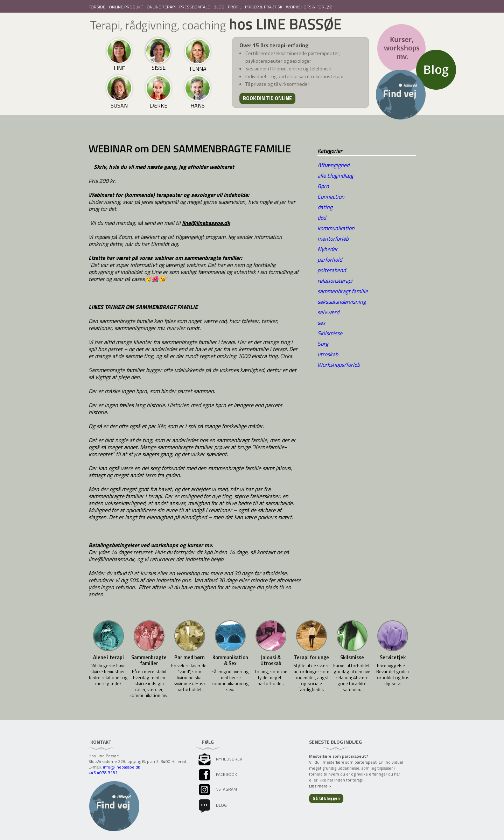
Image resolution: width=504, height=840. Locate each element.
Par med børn (190, 658)
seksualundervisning (342, 302)
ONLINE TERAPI (161, 7)
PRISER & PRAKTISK (264, 7)
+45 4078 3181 (103, 773)
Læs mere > (320, 786)
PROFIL (235, 7)
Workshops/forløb (339, 365)
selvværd (328, 312)
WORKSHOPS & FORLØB (309, 7)
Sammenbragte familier (149, 661)
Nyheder (328, 249)
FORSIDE (97, 7)
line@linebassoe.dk (206, 223)
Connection (331, 197)
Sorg (323, 344)
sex (321, 323)
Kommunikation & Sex (230, 661)
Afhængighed (333, 165)
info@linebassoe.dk (121, 767)
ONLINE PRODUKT (126, 7)
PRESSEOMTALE (195, 7)
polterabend (332, 270)
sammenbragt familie (343, 291)
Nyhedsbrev (220, 759)
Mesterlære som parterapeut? (339, 756)
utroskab (328, 354)
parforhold (330, 260)
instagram (217, 789)
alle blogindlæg (335, 175)
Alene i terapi (108, 658)
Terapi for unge (311, 658)
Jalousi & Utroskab (271, 661)
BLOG (219, 7)
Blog (212, 805)
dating (325, 207)
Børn (323, 186)
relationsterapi (335, 281)
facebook (217, 774)
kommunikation (336, 228)
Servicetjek (393, 658)
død (322, 218)
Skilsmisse (330, 333)
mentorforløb (333, 239)
